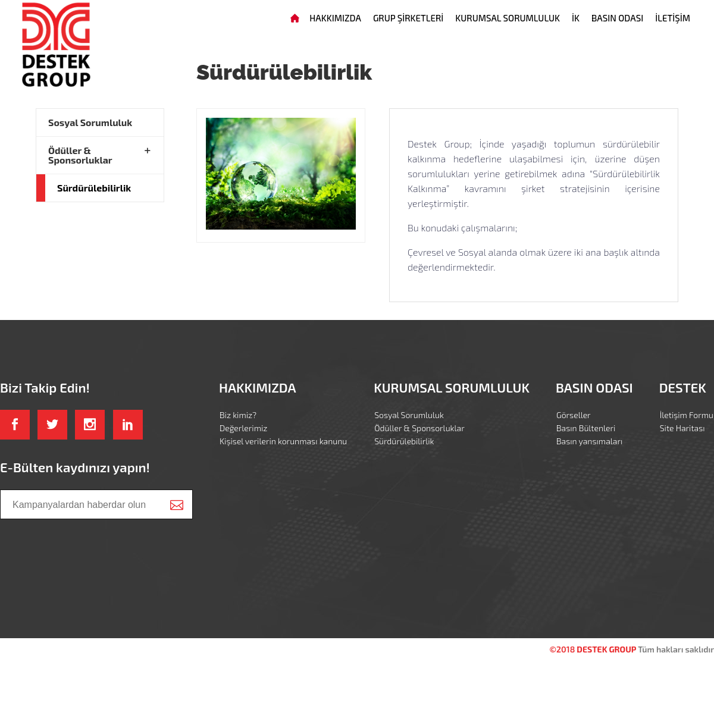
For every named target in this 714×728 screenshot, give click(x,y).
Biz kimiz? (238, 415)
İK (576, 18)
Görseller (574, 415)
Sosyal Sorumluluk (90, 122)
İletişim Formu (687, 415)
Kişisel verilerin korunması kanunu (283, 441)
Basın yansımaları (589, 441)
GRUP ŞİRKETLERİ (408, 18)
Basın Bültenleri (586, 428)
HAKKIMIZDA (335, 18)
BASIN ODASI (617, 18)
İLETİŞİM (673, 18)
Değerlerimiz (243, 428)
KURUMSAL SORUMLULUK (508, 18)
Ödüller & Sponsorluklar (80, 155)
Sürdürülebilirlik (94, 188)
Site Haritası (682, 428)
